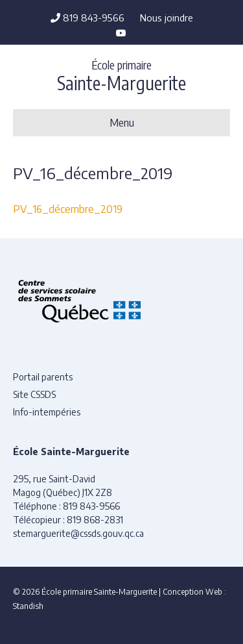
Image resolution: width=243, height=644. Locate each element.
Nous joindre (167, 18)
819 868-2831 (95, 520)
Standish (28, 606)
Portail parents (43, 377)
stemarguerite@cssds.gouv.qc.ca (78, 533)
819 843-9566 (87, 18)
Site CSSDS (34, 394)
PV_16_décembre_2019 (68, 209)
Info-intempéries (47, 412)
